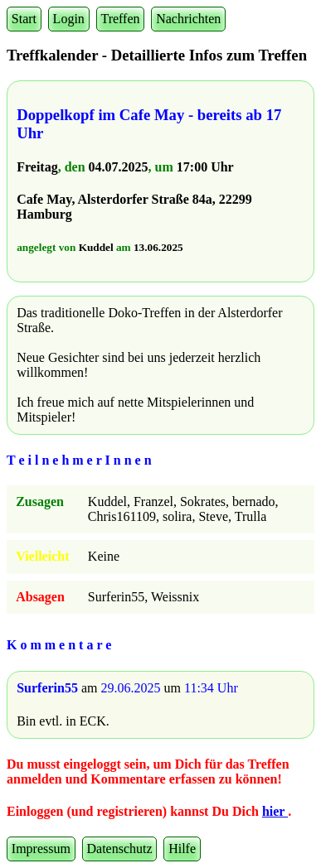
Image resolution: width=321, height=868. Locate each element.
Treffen (120, 19)
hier (275, 811)
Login (69, 19)
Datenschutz (120, 849)
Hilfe (182, 849)
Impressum (41, 849)
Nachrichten (188, 19)
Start (24, 19)
